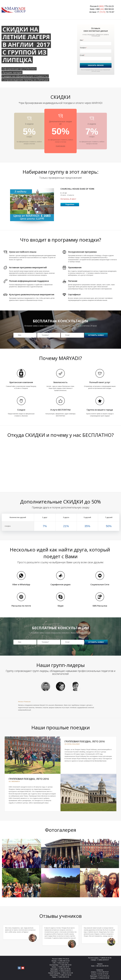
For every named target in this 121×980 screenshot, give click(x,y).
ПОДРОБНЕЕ (60, 146)
